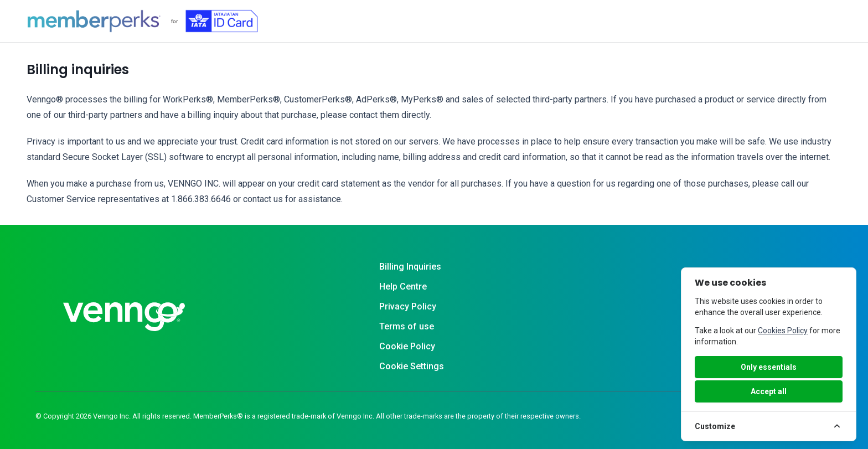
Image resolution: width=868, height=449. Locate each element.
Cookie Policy (407, 346)
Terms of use (407, 326)
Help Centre (403, 287)
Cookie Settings (412, 366)
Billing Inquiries (410, 267)
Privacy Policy (408, 306)
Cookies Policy (783, 331)
